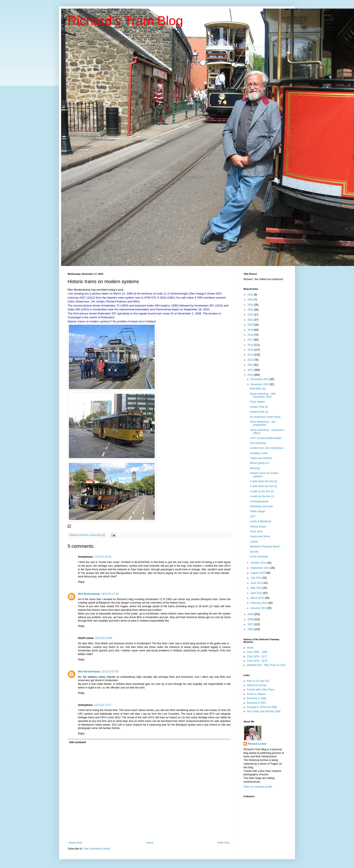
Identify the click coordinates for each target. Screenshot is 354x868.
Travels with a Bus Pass (260, 690)
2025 (251, 300)
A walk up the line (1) (262, 496)
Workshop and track (261, 506)
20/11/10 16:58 (103, 638)
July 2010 (256, 578)
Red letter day (258, 389)
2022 (251, 315)
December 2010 (260, 379)
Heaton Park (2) (259, 407)
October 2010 (259, 563)
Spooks (254, 552)
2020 (251, 325)
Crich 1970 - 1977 (257, 657)
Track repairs (257, 402)
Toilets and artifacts (261, 458)
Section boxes (258, 527)
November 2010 (260, 384)
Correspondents (259, 501)
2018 (251, 335)
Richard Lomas (257, 744)
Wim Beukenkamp (89, 594)
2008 (251, 619)
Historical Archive (257, 685)
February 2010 (259, 603)
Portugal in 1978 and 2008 (262, 707)
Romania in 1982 (256, 698)
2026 (251, 295)
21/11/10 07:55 (110, 672)
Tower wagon (258, 511)
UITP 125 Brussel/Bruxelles (266, 438)
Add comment (77, 742)
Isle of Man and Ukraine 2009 (264, 711)
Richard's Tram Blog (125, 21)
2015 (251, 350)
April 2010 (257, 593)
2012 (251, 365)
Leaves (254, 542)
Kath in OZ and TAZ (258, 681)
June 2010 (257, 583)
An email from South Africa (265, 417)
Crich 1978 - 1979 (257, 661)
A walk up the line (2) (262, 491)
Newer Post (75, 843)
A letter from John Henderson (267, 448)
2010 (251, 375)
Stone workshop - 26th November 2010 (263, 395)
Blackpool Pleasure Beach (265, 546)
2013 (251, 360)
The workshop (258, 443)
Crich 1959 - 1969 (257, 652)
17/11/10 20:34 (103, 557)
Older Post (223, 843)
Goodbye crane (259, 453)
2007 (251, 624)
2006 (251, 629)
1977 (253, 516)
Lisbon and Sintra (260, 536)
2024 (251, 305)
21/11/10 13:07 (103, 705)
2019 (251, 330)
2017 (251, 340)
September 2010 (260, 568)
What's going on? (260, 463)
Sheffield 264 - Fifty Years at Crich (266, 665)
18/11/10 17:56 (110, 594)
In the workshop (259, 557)
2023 (251, 310)
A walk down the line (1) (264, 486)
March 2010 (258, 598)
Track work (256, 531)
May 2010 (257, 588)
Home (150, 843)
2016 (251, 345)
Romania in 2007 (256, 703)
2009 (251, 614)
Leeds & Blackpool (261, 521)
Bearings (255, 468)
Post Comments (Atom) (97, 849)
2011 (251, 370)
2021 (251, 320)
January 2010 (259, 608)
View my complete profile (258, 787)
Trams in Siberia (256, 694)
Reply (81, 582)
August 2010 (258, 573)
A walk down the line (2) (264, 481)
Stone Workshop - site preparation (263, 423)
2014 (251, 355)
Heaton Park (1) (259, 412)
